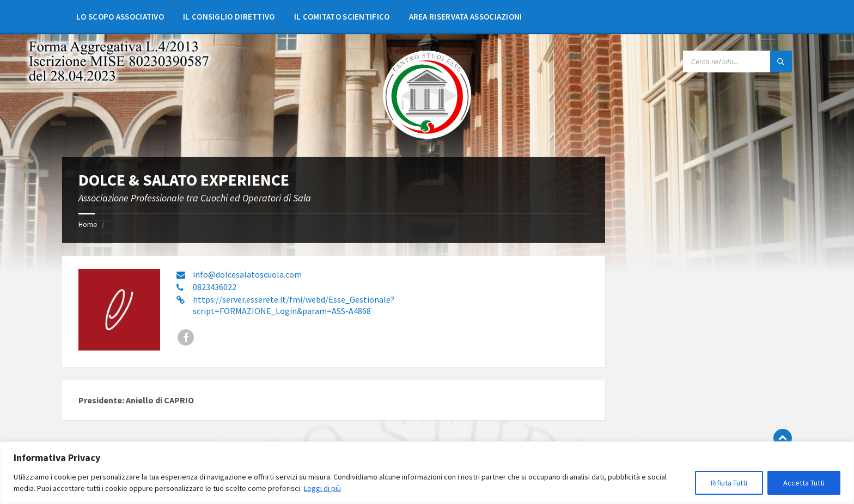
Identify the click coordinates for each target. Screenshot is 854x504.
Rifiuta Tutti (729, 483)
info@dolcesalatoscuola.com (247, 274)
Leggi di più (322, 488)
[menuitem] (120, 16)
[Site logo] (427, 136)
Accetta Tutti (804, 483)
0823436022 (215, 287)
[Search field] (737, 62)
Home (88, 224)
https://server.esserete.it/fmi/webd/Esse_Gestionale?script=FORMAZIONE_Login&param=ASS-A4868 (294, 305)
